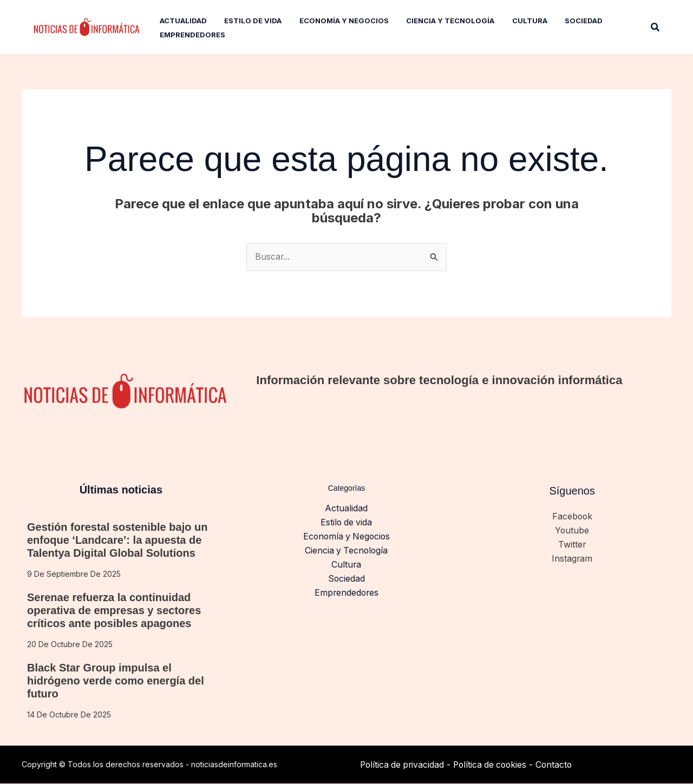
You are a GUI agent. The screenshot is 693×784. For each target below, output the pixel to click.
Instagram (572, 559)
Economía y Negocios (346, 537)
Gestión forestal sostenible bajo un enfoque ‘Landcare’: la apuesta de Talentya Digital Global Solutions (117, 541)
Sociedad (346, 580)
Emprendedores (346, 594)
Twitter (572, 545)
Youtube (572, 531)
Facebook (572, 517)
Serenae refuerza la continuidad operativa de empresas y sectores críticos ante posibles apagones (114, 611)
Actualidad (346, 509)
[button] (656, 27)
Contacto (560, 765)
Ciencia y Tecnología (346, 551)
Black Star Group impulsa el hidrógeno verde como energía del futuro (116, 681)
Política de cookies (494, 765)
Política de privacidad (403, 765)
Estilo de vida (346, 523)
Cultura (346, 565)
